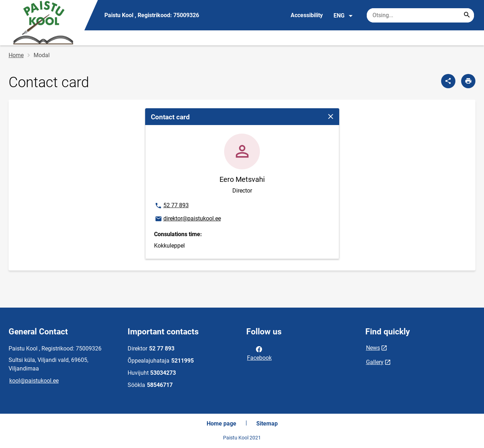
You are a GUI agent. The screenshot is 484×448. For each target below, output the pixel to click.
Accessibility (307, 15)
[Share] (448, 81)
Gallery (375, 362)
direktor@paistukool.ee (188, 219)
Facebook (259, 353)
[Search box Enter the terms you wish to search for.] (420, 15)
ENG (343, 16)
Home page (221, 424)
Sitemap (267, 424)
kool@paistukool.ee (34, 381)
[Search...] (467, 15)
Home (16, 55)
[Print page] (468, 81)
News (373, 348)
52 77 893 (173, 206)
